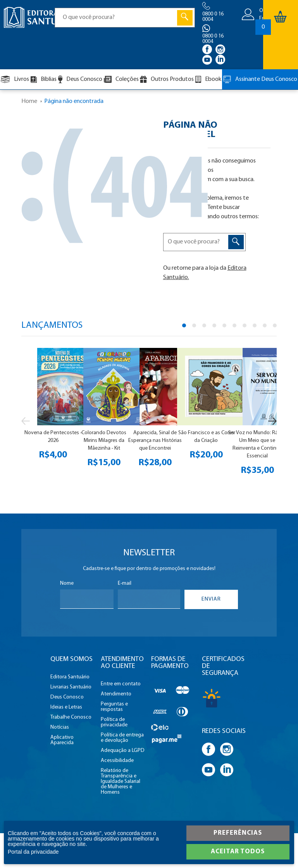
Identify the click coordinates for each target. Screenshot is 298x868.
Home (29, 101)
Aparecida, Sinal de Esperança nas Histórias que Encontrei (155, 441)
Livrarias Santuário (71, 687)
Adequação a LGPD (123, 751)
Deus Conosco (80, 79)
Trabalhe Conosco (71, 717)
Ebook (208, 79)
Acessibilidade (117, 761)
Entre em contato (121, 684)
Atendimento (116, 694)
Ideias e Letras (66, 707)
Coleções (121, 79)
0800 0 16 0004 (213, 17)
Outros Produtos (167, 79)
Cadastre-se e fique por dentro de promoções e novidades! (149, 569)
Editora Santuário (70, 677)
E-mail (125, 584)
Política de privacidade (114, 722)
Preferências (238, 833)
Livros (15, 79)
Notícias (60, 728)
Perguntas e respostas (114, 707)
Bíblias (44, 80)
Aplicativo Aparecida (62, 740)
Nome (67, 584)
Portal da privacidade (33, 852)
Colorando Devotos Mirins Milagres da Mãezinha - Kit (104, 441)
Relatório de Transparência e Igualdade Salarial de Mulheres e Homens (121, 782)
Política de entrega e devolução (122, 738)
